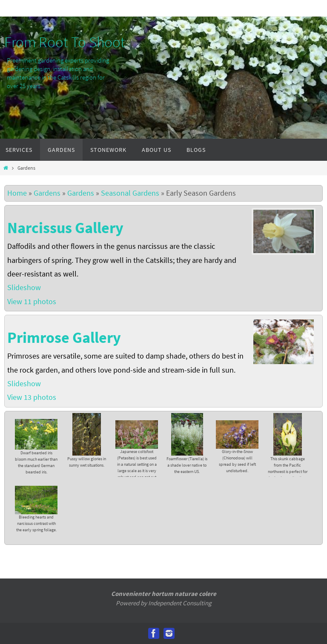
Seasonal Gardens (130, 193)
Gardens (47, 193)
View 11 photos (33, 301)
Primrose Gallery (64, 338)
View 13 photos (33, 397)
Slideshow (24, 287)
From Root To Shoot (65, 42)
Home (17, 193)
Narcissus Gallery (65, 228)
